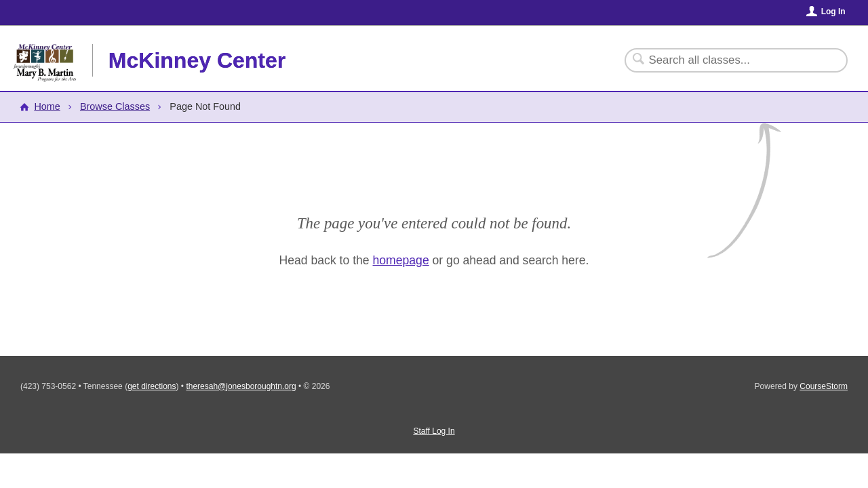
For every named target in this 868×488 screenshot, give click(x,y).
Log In (833, 12)
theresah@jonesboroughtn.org (241, 386)
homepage (401, 260)
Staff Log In (434, 431)
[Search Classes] (728, 60)
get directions (152, 386)
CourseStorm (824, 386)
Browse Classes (115, 106)
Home (47, 106)
